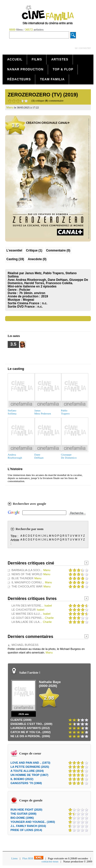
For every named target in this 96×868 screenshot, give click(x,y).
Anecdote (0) (37, 259)
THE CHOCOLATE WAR (27, 586)
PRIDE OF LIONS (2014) (26, 830)
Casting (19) (15, 259)
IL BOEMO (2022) (22, 779)
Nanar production (25, 69)
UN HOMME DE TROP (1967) (29, 775)
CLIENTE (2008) (21, 720)
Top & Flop (63, 69)
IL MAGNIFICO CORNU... (28, 582)
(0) (58, 250)
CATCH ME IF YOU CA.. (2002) (31, 732)
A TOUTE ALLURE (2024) (27, 771)
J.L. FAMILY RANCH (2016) (28, 826)
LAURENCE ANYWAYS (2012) (30, 728)
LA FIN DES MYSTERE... (28, 606)
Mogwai (28, 300)
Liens (14, 858)
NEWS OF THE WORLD (27, 574)
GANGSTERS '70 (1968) (26, 783)
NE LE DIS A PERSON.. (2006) (30, 736)
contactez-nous (50, 861)
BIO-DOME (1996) (22, 818)
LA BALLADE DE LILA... (27, 622)
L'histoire (15, 469)
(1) (34, 250)
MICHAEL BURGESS (25, 645)
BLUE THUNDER (22, 578)
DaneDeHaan (39, 456)
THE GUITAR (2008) (23, 814)
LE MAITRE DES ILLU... (27, 614)
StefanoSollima (12, 412)
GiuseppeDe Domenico (69, 456)
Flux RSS (33, 858)
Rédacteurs (19, 79)
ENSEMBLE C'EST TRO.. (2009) (31, 724)
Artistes (60, 59)
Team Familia (52, 79)
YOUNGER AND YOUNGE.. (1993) (33, 822)
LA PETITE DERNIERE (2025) (30, 767)
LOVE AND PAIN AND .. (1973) (30, 763)
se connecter (83, 48)
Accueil (15, 59)
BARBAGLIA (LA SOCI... (27, 570)
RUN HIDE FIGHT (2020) (26, 810)
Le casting (16, 369)
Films (37, 59)
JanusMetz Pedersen (43, 412)
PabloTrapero (65, 412)
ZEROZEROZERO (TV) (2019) (43, 95)
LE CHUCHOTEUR (24, 610)
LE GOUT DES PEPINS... (28, 618)
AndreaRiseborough (15, 456)
